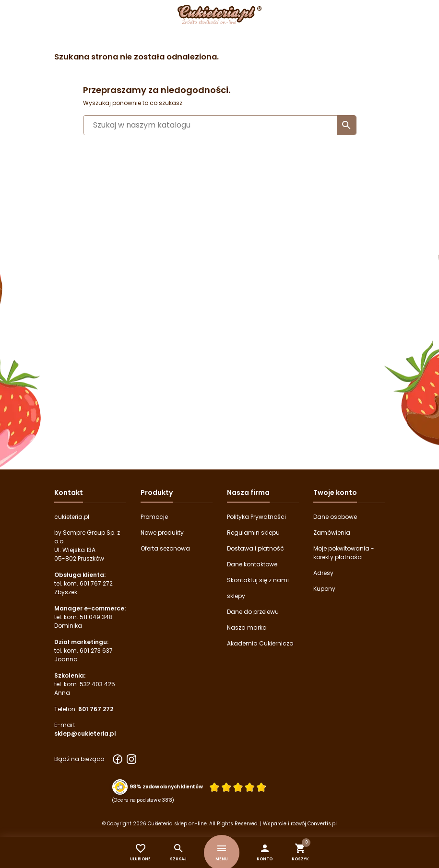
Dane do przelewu (253, 612)
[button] (265, 852)
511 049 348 (96, 617)
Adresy (323, 573)
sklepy (236, 596)
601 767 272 (96, 583)
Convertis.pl (322, 824)
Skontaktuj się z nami (258, 580)
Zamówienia (332, 533)
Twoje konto (335, 493)
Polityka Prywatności (256, 517)
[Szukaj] (220, 125)
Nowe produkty (162, 533)
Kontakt (69, 493)
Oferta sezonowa (165, 548)
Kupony (324, 589)
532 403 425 (97, 684)
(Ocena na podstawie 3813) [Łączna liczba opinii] (143, 800)
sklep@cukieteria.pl (85, 733)
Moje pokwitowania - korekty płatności (344, 553)
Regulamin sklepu (253, 533)
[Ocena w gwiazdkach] (237, 787)
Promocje (154, 517)
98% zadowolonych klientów (166, 787)
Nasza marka (247, 628)
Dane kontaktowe (252, 564)
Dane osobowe (335, 517)
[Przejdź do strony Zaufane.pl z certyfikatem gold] (119, 786)
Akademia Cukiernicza (260, 643)
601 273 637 (96, 651)
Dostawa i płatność (255, 548)
